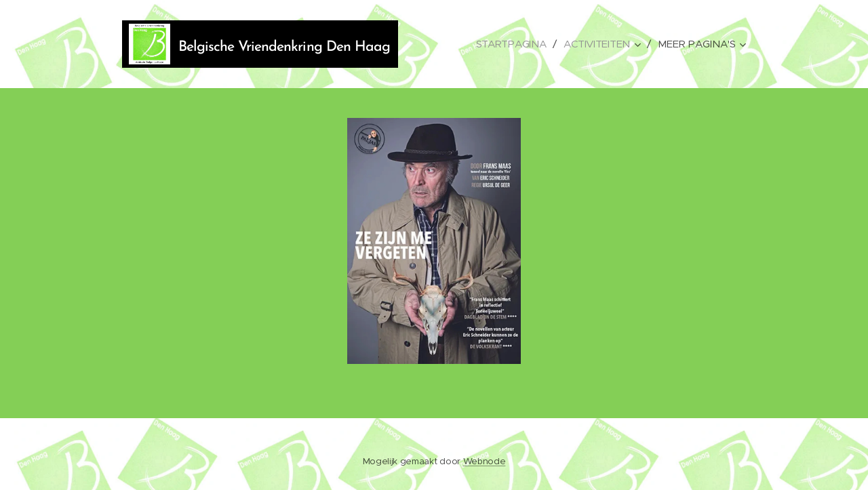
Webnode (485, 461)
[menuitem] (511, 44)
